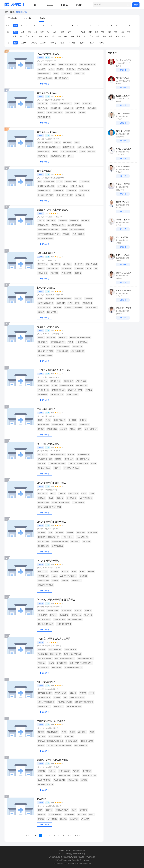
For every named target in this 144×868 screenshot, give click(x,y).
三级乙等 (34, 43)
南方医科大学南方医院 (48, 327)
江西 (116, 32)
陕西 (72, 36)
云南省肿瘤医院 (45, 171)
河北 (48, 32)
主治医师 (126, 184)
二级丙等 (72, 43)
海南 (40, 36)
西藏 (66, 36)
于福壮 (119, 113)
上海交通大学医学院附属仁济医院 (54, 370)
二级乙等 (63, 43)
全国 (15, 32)
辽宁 (69, 32)
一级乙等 (91, 43)
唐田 (118, 131)
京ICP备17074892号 (79, 854)
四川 (47, 36)
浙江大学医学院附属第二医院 (51, 483)
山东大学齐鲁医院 (46, 253)
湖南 (21, 36)
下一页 (69, 835)
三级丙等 (43, 43)
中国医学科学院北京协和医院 (51, 721)
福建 (109, 32)
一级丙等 (101, 43)
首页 (36, 5)
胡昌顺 (119, 308)
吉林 (76, 32)
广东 (27, 36)
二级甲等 (53, 43)
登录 (136, 5)
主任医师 (126, 78)
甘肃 (79, 36)
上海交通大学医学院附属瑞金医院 (54, 639)
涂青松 (119, 220)
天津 (29, 32)
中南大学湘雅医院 (46, 409)
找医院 (64, 5)
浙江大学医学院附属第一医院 (51, 522)
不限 (15, 26)
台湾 (104, 36)
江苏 (90, 32)
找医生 (50, 5)
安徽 (103, 32)
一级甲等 (82, 43)
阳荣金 (119, 149)
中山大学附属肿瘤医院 (48, 54)
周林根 (119, 290)
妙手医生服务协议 (54, 857)
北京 (23, 32)
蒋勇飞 (119, 273)
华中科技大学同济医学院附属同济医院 (56, 600)
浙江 (96, 32)
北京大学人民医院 (46, 288)
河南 (128, 32)
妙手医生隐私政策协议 (68, 857)
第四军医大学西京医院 (48, 444)
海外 (124, 36)
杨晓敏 (119, 96)
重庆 (42, 32)
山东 (122, 32)
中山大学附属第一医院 (48, 561)
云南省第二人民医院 (47, 132)
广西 (34, 36)
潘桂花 (119, 78)
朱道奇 (119, 202)
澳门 (117, 36)
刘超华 (119, 184)
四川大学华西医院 (46, 682)
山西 (55, 32)
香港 (111, 36)
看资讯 (79, 5)
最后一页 (78, 835)
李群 (118, 167)
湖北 (15, 36)
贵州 (53, 36)
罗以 (118, 237)
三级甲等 (24, 43)
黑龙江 (83, 32)
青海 (85, 36)
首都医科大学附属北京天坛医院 (52, 210)
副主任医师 (127, 60)
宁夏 (91, 36)
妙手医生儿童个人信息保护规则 (86, 857)
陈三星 (119, 60)
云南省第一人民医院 (47, 93)
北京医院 (41, 799)
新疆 (98, 36)
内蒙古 (62, 32)
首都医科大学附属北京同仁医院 (52, 760)
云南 (59, 36)
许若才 (119, 255)
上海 (36, 32)
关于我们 (62, 854)
